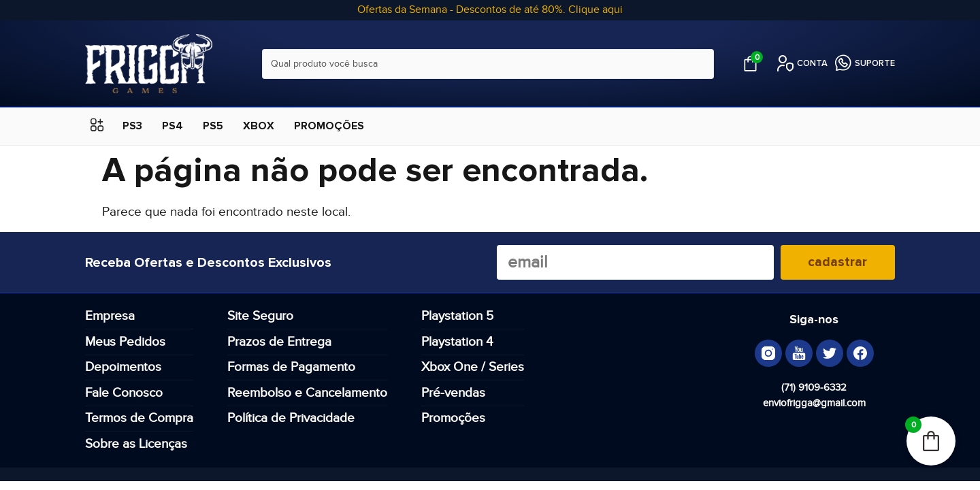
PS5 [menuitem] (213, 126)
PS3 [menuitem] (132, 126)
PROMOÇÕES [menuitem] (329, 126)
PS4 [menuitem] (173, 126)
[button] (97, 126)
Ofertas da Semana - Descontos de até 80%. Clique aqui (490, 10)
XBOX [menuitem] (259, 126)
